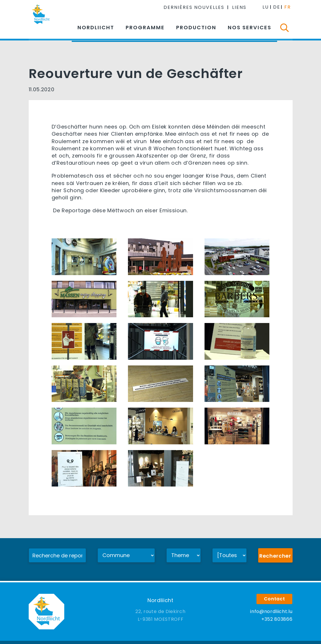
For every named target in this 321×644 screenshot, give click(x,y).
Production (196, 27)
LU (266, 7)
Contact (275, 591)
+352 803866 (277, 611)
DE (277, 7)
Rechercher (275, 556)
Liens (240, 7)
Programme (145, 27)
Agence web (217, 638)
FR (288, 7)
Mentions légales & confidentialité (163, 638)
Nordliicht (96, 27)
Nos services (250, 27)
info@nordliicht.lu (271, 603)
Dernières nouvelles (195, 7)
